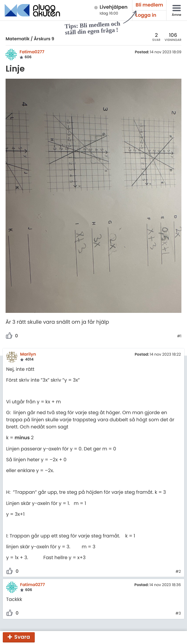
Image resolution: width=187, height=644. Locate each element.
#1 (179, 336)
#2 (178, 572)
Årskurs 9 (44, 39)
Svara (22, 637)
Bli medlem (149, 5)
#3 (178, 614)
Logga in (146, 15)
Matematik (18, 39)
